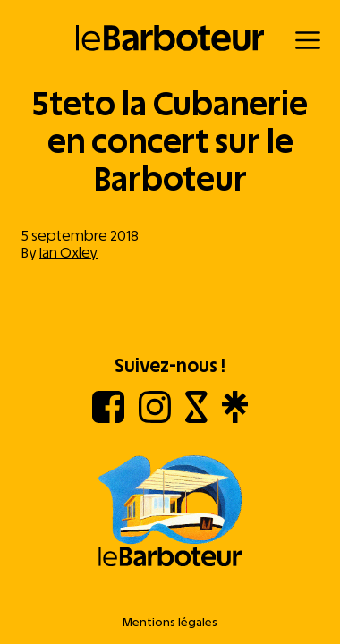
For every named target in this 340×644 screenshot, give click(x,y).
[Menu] (308, 40)
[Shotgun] (196, 418)
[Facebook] (108, 418)
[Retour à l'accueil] (170, 38)
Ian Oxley (68, 253)
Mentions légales (170, 622)
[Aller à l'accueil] (170, 513)
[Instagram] (155, 418)
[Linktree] (235, 418)
